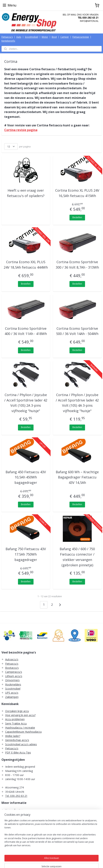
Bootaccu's (12, 668)
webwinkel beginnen (59, 861)
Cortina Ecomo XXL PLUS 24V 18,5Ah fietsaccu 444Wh (26, 265)
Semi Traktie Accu (16, 723)
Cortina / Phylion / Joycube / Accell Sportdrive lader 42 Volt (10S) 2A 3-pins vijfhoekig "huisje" (26, 403)
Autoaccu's (12, 659)
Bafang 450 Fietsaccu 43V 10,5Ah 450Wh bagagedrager (26, 477)
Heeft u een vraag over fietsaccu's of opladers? (26, 193)
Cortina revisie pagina (21, 130)
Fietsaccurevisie (81, 37)
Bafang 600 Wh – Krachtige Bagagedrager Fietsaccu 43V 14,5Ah (77, 477)
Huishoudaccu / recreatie (20, 728)
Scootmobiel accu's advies (21, 744)
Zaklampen (12, 697)
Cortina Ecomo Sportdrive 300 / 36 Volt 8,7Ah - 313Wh (77, 265)
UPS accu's (12, 693)
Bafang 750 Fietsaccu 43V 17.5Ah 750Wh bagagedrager (26, 554)
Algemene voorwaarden (20, 814)
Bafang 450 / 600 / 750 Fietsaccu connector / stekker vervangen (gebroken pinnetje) (77, 557)
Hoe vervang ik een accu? (20, 715)
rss (45, 861)
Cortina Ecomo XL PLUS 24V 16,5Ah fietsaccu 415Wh (77, 193)
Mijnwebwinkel (91, 861)
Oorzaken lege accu (17, 711)
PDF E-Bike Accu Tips (18, 752)
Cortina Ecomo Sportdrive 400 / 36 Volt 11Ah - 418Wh (26, 331)
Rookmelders (13, 684)
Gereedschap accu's (17, 740)
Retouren (11, 822)
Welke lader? (13, 736)
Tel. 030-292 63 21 (16, 796)
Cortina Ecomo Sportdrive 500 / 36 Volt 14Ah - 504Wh (77, 331)
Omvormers (12, 680)
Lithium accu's (14, 676)
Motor (45, 37)
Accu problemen (15, 719)
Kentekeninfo (8, 41)
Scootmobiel (31, 37)
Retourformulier (15, 826)
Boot (54, 37)
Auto (19, 37)
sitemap (37, 861)
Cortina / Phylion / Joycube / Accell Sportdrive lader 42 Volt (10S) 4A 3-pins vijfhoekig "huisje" (77, 403)
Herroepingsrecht (16, 818)
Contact (10, 831)
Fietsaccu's (7, 37)
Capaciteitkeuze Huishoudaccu (23, 732)
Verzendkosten (14, 810)
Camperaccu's (14, 672)
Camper (65, 37)
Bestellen (77, 217)
